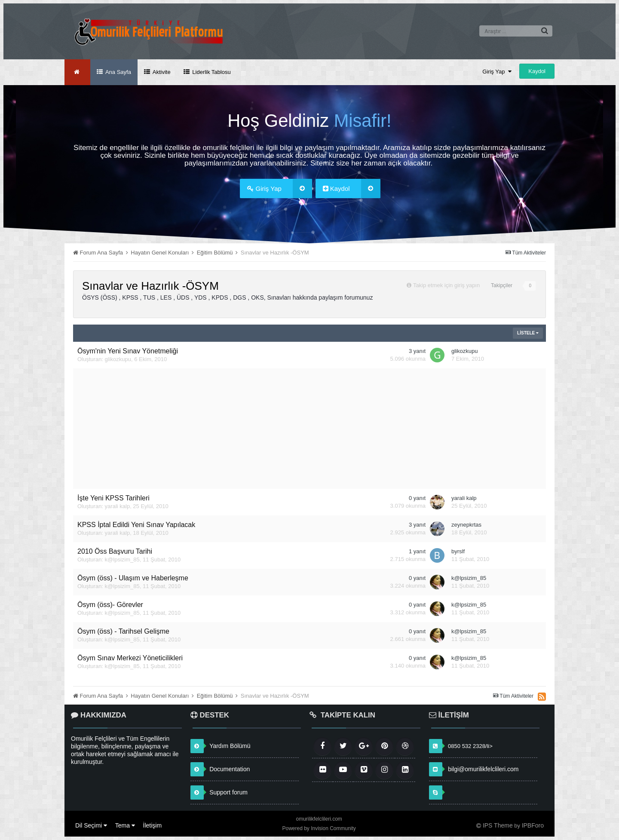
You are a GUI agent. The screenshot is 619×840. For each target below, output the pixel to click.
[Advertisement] (309, 429)
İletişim (153, 825)
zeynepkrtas (466, 525)
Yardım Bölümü (230, 746)
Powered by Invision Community (319, 828)
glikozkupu (118, 359)
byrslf (458, 551)
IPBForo (533, 825)
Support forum (228, 792)
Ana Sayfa (118, 72)
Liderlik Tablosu (211, 72)
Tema (125, 825)
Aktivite (161, 72)
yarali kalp (118, 506)
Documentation (230, 769)
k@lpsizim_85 (122, 559)
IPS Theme (498, 825)
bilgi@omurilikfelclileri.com (483, 769)
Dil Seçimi (91, 825)
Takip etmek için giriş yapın (446, 285)
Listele (528, 333)
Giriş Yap (497, 72)
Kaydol (537, 71)
